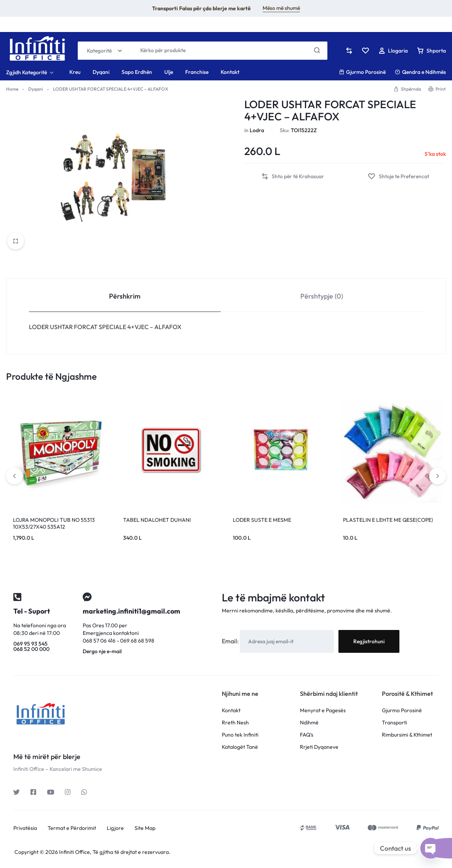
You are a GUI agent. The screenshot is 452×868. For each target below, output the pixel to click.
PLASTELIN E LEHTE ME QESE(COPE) (388, 520)
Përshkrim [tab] (125, 296)
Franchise (197, 72)
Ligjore (115, 828)
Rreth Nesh (235, 723)
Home (12, 89)
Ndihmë (309, 723)
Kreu (75, 72)
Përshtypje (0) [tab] (322, 296)
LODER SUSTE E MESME (262, 520)
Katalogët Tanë (240, 747)
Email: (231, 641)
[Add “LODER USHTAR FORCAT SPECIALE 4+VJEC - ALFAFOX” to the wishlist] (398, 177)
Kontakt (230, 72)
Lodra (257, 130)
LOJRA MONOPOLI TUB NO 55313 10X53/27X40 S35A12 (54, 523)
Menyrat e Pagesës (323, 711)
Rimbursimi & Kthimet (407, 735)
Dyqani (101, 72)
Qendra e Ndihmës (420, 72)
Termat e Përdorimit (72, 828)
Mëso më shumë (281, 8)
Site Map (145, 828)
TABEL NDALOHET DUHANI (157, 520)
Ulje (169, 72)
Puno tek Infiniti (240, 735)
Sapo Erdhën (137, 72)
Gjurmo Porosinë (362, 72)
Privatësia (25, 828)
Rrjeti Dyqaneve (319, 747)
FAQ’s (307, 735)
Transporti (394, 723)
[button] (293, 177)
